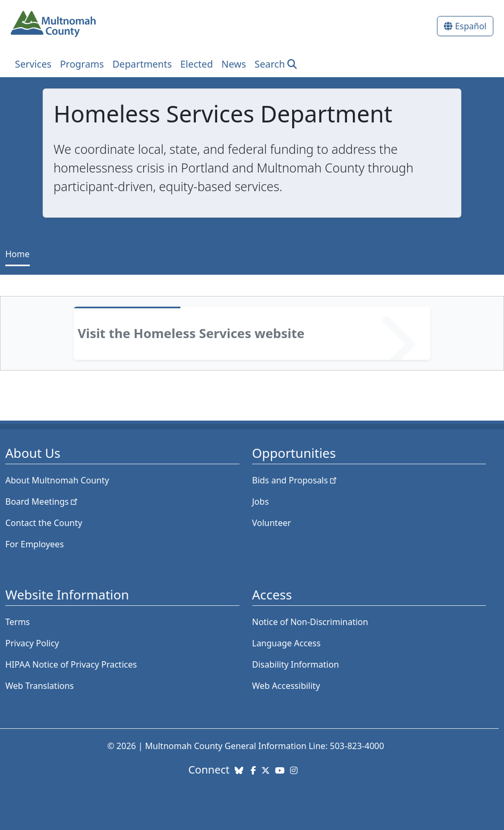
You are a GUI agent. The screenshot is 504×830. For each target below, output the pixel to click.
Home (18, 254)
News (234, 64)
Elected (197, 64)
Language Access (287, 643)
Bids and (296, 480)
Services (33, 64)
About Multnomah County (57, 480)
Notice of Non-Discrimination (310, 622)
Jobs (261, 502)
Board (42, 502)
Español (471, 26)
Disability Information (296, 664)
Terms (18, 622)
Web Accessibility (286, 686)
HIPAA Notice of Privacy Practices (71, 664)
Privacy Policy (32, 643)
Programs (82, 64)
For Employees (35, 544)
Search (270, 64)
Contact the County (44, 523)
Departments (142, 64)
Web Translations (40, 686)
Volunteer (272, 523)
